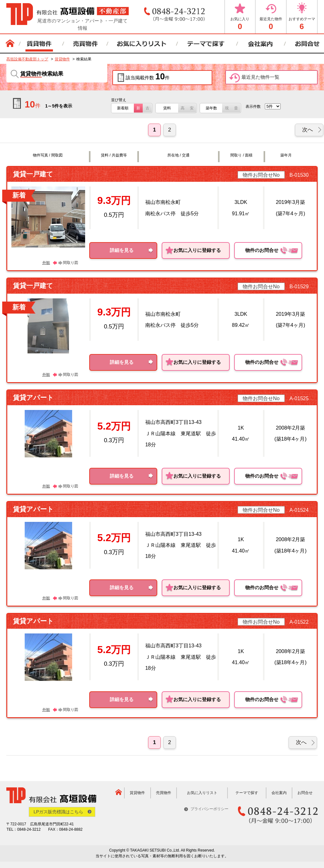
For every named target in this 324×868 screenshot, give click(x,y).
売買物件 (164, 793)
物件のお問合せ (272, 251)
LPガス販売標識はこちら (59, 812)
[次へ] (309, 130)
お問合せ (305, 793)
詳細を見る (122, 250)
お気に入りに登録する (197, 250)
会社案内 (279, 793)
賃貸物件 (62, 59)
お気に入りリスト (202, 793)
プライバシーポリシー (209, 809)
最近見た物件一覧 (254, 78)
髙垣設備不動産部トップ (27, 59)
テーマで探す (247, 793)
